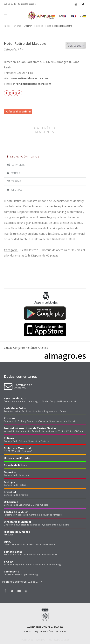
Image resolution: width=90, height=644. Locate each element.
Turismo (17, 26)
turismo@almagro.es (27, 4)
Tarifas (14, 181)
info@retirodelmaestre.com (32, 84)
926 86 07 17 (10, 4)
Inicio (7, 26)
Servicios (16, 165)
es (52, 16)
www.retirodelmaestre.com (29, 78)
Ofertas (15, 190)
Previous (5, 285)
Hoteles (39, 26)
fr (73, 16)
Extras (14, 173)
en (63, 16)
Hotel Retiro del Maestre (25, 43)
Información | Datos (23, 157)
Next (85, 285)
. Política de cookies (58, 640)
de (83, 16)
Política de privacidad (33, 640)
